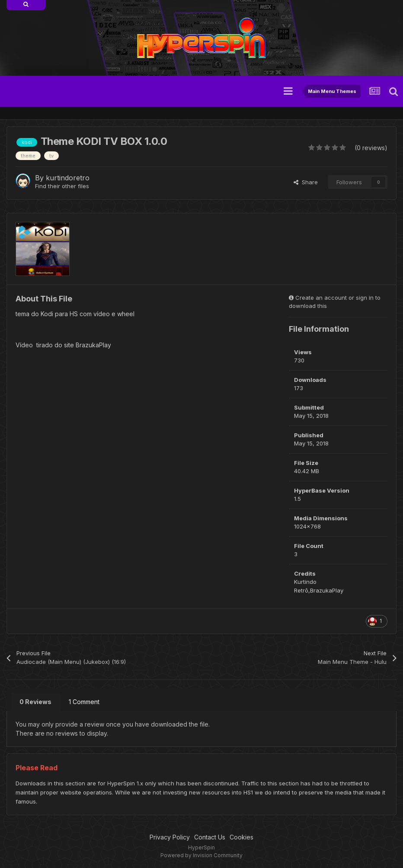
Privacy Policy (170, 837)
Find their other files (62, 186)
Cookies (241, 837)
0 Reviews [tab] (35, 702)
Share (306, 182)
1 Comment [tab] (84, 702)
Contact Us (210, 837)
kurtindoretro (68, 178)
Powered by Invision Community (201, 855)
